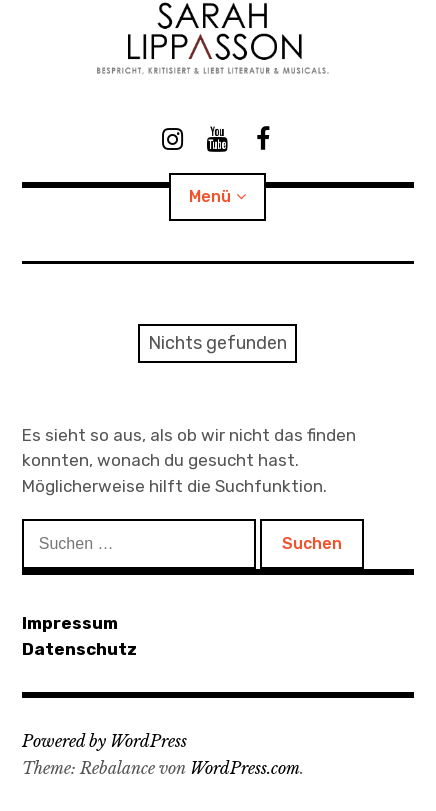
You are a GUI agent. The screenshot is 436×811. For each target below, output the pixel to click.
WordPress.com (245, 768)
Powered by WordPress (104, 741)
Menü (210, 196)
